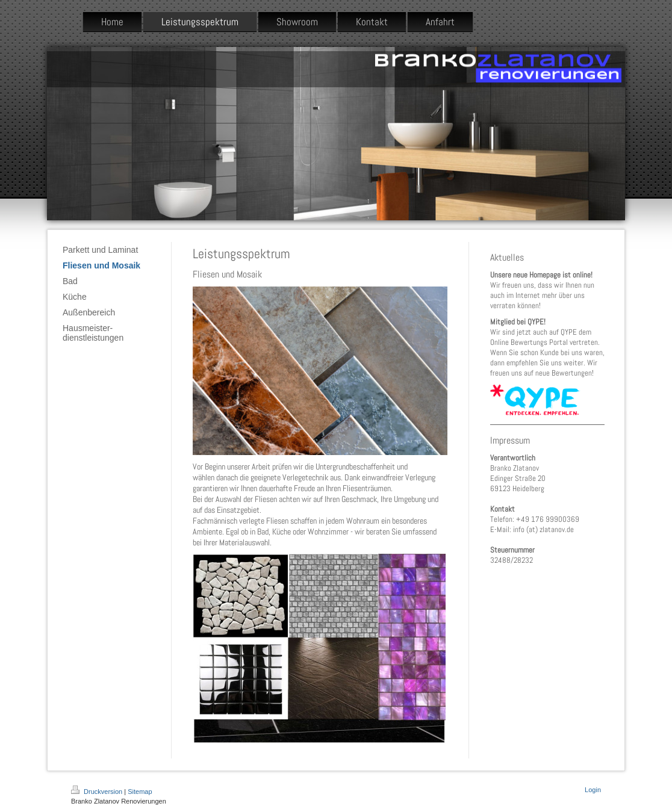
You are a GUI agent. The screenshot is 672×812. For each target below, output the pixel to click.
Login (593, 790)
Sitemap (140, 792)
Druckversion (98, 792)
